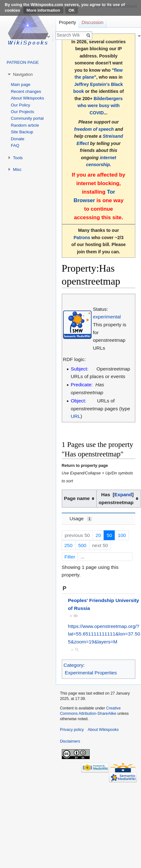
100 (122, 535)
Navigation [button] (23, 74)
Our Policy (20, 105)
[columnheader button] (119, 499)
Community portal (27, 118)
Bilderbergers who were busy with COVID (100, 106)
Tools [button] (18, 158)
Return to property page (85, 465)
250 (68, 545)
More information (43, 10)
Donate (18, 139)
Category (74, 665)
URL (76, 416)
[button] (123, 495)
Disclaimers (70, 741)
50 (109, 535)
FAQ (15, 145)
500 (82, 545)
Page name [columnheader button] (77, 498)
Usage (81, 519)
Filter (98, 557)
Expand (123, 494)
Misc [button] (17, 169)
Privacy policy (72, 730)
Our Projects (22, 112)
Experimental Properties (91, 673)
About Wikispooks (27, 98)
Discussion (92, 22)
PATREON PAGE (23, 62)
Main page (21, 84)
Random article (25, 125)
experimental (107, 317)
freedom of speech (94, 129)
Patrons (82, 238)
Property (67, 22)
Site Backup (22, 132)
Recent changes (26, 91)
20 (98, 535)
